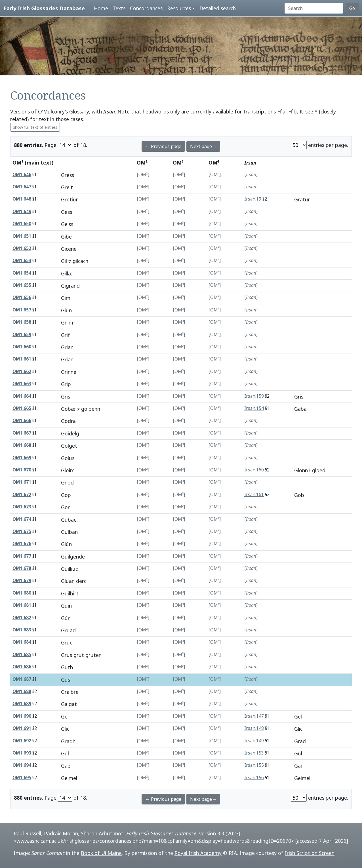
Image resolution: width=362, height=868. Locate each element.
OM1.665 (22, 408)
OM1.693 (22, 753)
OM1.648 (22, 199)
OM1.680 (22, 593)
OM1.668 (22, 445)
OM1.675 (22, 531)
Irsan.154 (254, 408)
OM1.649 (22, 211)
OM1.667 (22, 433)
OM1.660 (22, 347)
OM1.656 (22, 297)
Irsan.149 (254, 741)
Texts (119, 8)
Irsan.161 (254, 495)
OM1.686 (22, 667)
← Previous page (163, 146)
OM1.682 (22, 618)
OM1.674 (22, 519)
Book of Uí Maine (101, 853)
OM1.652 (22, 248)
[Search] (314, 8)
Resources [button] (179, 8)
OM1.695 (22, 778)
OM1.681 (22, 605)
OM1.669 (22, 458)
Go (352, 8)
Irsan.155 (254, 765)
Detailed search (218, 8)
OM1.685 (22, 655)
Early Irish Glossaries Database (44, 8)
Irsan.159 (254, 396)
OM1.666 (22, 421)
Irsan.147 (254, 716)
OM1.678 (22, 568)
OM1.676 (22, 544)
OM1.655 (22, 285)
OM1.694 (22, 765)
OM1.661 (22, 359)
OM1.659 (22, 335)
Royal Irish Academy (198, 853)
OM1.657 (22, 310)
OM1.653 (22, 261)
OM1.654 (22, 273)
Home (101, 8)
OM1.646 (22, 175)
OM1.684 (22, 642)
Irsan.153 (254, 753)
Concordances (146, 8)
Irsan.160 (254, 470)
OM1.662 (22, 371)
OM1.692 (22, 741)
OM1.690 (22, 716)
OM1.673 (22, 507)
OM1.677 (22, 556)
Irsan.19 (253, 199)
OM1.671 (22, 482)
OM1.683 (22, 630)
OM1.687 (22, 679)
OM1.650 (22, 224)
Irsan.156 (254, 778)
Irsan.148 (254, 728)
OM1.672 (22, 495)
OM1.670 (22, 470)
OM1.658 (22, 322)
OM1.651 (22, 236)
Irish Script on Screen (310, 853)
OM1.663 (22, 384)
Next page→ (203, 146)
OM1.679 (22, 581)
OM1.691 (22, 728)
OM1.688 (22, 691)
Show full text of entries (35, 127)
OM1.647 (22, 187)
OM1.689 (22, 704)
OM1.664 (22, 396)
